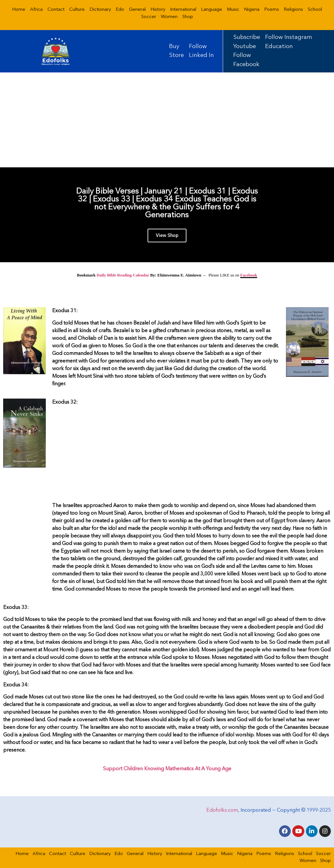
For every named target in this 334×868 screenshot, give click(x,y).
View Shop (167, 238)
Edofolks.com (222, 809)
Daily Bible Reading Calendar (123, 275)
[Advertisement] (167, 120)
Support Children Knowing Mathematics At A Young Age (167, 769)
